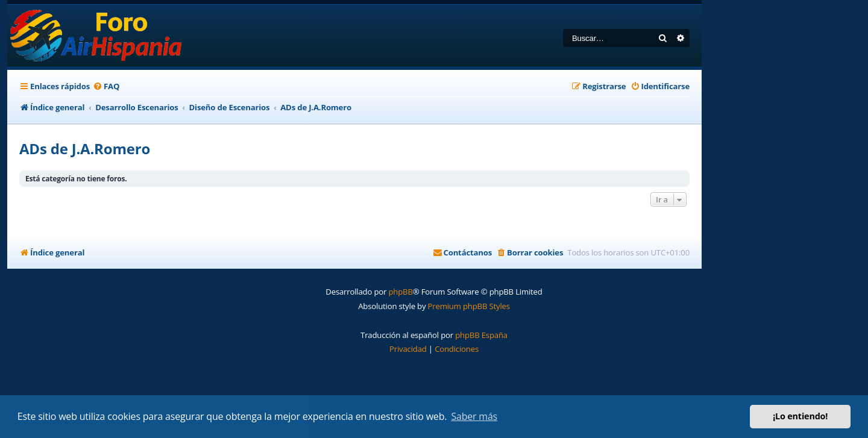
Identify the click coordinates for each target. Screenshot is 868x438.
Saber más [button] (474, 416)
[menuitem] (106, 86)
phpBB (400, 292)
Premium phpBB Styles (469, 306)
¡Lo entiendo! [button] (800, 416)
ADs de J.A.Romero (85, 149)
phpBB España (481, 335)
